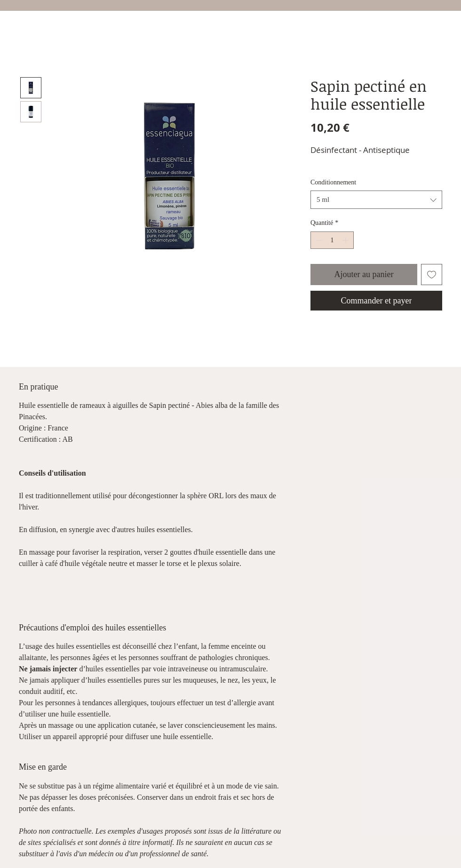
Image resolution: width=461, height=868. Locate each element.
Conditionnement (333, 182)
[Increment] (346, 240)
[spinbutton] (332, 240)
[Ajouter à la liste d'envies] (432, 275)
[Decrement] (318, 240)
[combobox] (376, 200)
